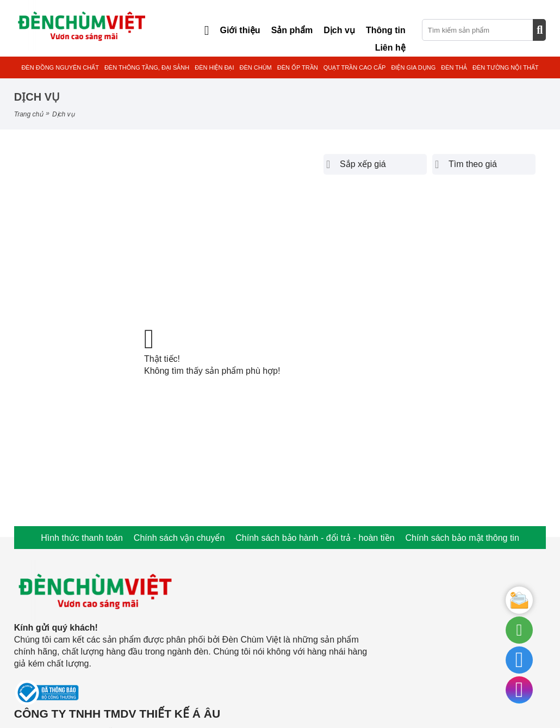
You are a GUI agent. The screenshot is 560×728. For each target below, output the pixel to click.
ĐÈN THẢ (454, 67)
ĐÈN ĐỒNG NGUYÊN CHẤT (60, 67)
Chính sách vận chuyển (179, 538)
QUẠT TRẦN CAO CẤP (355, 67)
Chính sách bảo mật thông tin (462, 538)
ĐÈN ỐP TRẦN (298, 67)
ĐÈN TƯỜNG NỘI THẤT (506, 67)
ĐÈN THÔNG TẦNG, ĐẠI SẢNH (147, 67)
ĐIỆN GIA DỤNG (413, 67)
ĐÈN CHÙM (255, 67)
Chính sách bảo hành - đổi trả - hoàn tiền (315, 538)
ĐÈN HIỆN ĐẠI (214, 67)
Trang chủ (29, 114)
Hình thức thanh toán (82, 538)
